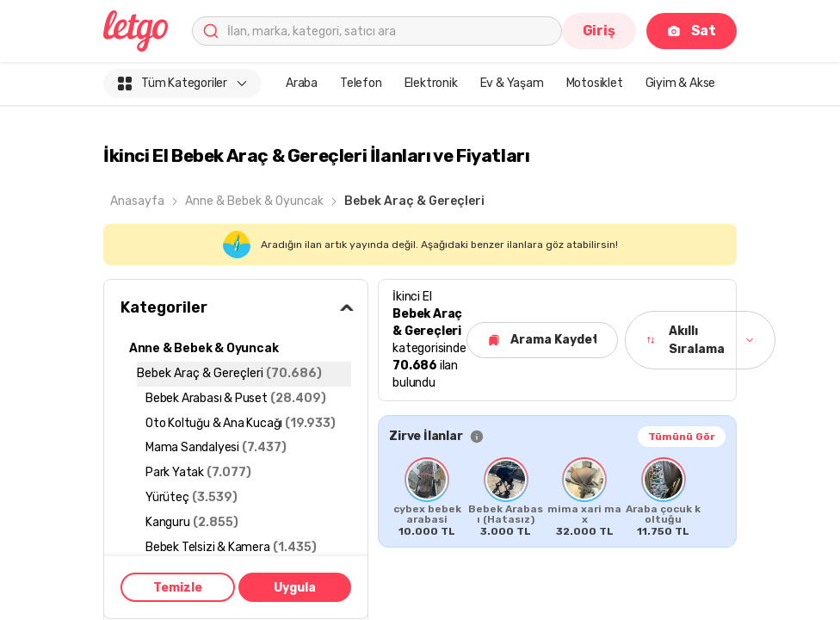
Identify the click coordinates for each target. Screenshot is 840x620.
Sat (692, 31)
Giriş (599, 31)
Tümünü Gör (682, 437)
